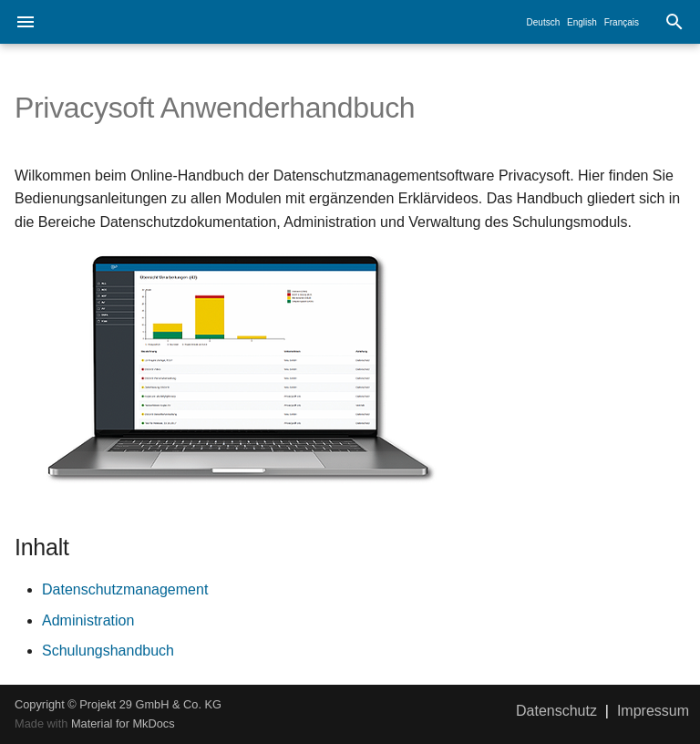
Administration (88, 620)
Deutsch (544, 22)
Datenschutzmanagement (125, 589)
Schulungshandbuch (108, 651)
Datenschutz (556, 711)
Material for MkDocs (123, 723)
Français (622, 22)
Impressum (653, 711)
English (582, 22)
